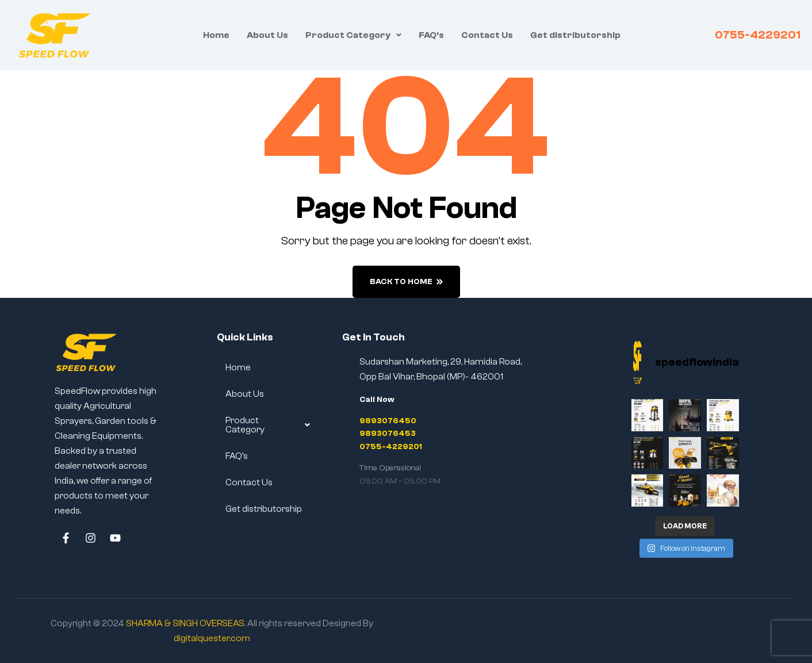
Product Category (353, 35)
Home (216, 35)
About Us (267, 35)
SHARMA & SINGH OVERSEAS (185, 623)
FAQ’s (431, 35)
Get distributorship (575, 35)
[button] (353, 35)
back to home (406, 282)
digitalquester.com (212, 638)
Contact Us (487, 35)
